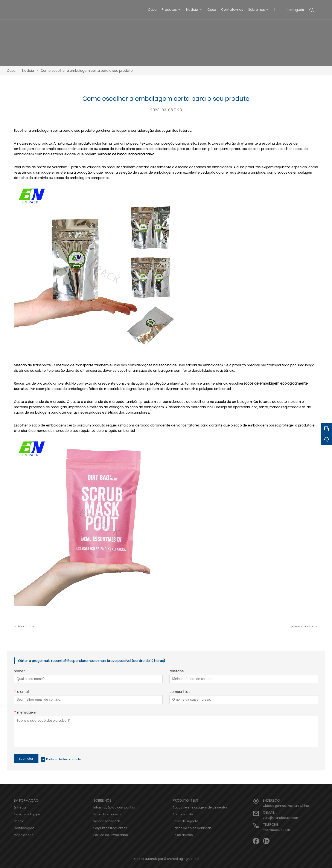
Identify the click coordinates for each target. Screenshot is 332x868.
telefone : (177, 672)
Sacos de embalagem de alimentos (200, 807)
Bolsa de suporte (186, 821)
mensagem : (26, 713)
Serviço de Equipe (27, 814)
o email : (22, 692)
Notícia (28, 71)
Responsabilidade (107, 821)
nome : (19, 672)
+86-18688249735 (276, 830)
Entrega (20, 807)
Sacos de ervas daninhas (192, 828)
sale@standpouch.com (281, 818)
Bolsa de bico (183, 835)
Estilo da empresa (107, 814)
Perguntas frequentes (110, 828)
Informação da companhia (114, 807)
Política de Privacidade (63, 759)
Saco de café (183, 814)
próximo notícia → (305, 626)
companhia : (180, 692)
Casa (11, 71)
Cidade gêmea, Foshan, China (286, 806)
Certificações (24, 828)
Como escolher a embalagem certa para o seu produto (87, 71)
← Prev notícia (25, 626)
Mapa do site (24, 835)
